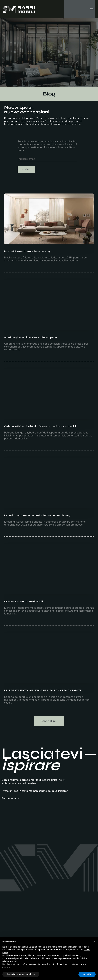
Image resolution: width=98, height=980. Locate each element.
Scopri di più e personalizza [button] (21, 974)
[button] (94, 942)
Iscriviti (26, 169)
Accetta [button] (87, 974)
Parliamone (9, 798)
